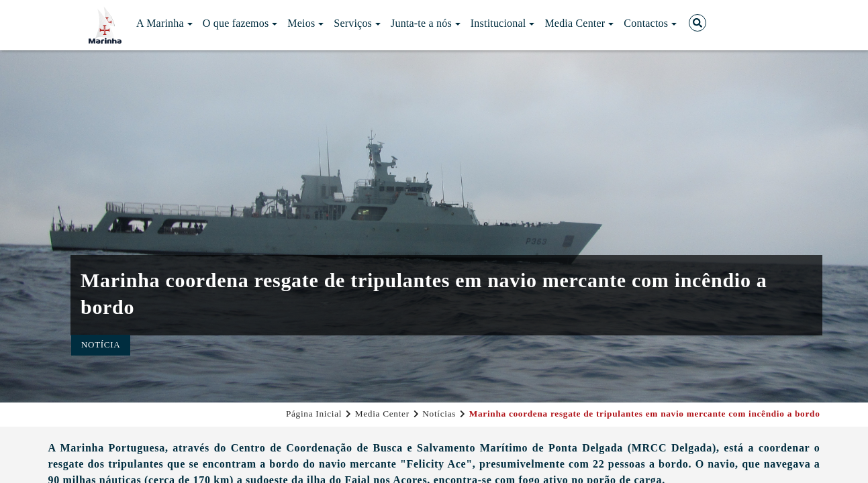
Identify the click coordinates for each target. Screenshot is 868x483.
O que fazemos (240, 23)
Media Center (579, 23)
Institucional (503, 23)
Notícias (439, 414)
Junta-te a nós (426, 23)
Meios (305, 23)
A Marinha (164, 23)
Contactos (650, 23)
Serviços (357, 23)
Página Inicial (314, 414)
